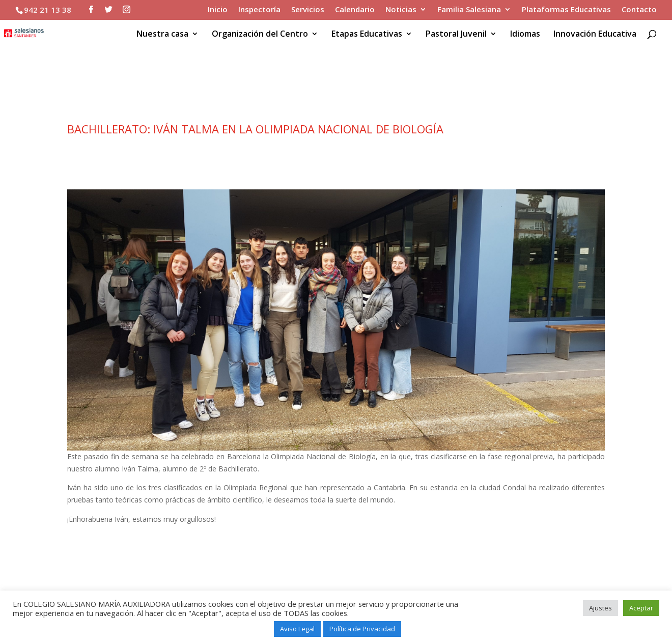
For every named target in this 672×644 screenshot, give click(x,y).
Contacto (639, 10)
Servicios (308, 10)
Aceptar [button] (641, 608)
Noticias (401, 10)
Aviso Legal (297, 629)
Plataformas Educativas (566, 10)
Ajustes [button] (600, 608)
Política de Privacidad (362, 629)
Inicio (218, 10)
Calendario (355, 10)
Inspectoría (259, 10)
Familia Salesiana (469, 10)
